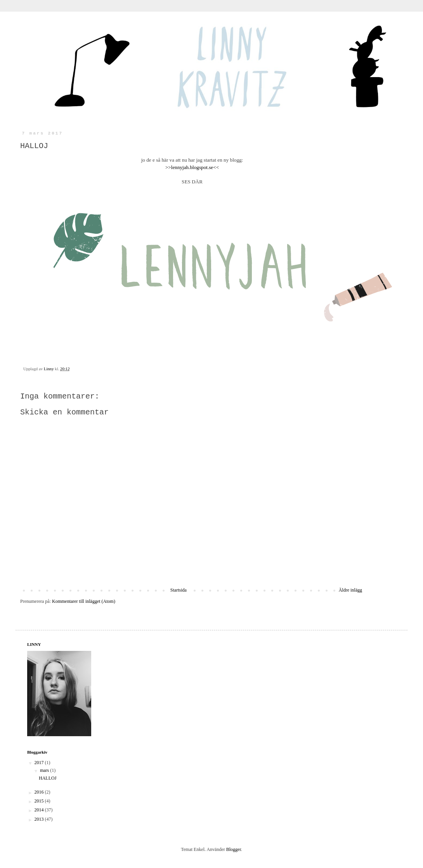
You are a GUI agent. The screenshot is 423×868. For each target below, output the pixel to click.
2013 (40, 819)
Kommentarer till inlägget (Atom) (84, 601)
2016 (40, 792)
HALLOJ (48, 778)
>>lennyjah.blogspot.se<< (192, 167)
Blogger (234, 849)
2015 (40, 801)
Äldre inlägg (350, 590)
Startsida (179, 590)
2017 (40, 763)
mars (45, 770)
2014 (40, 810)
